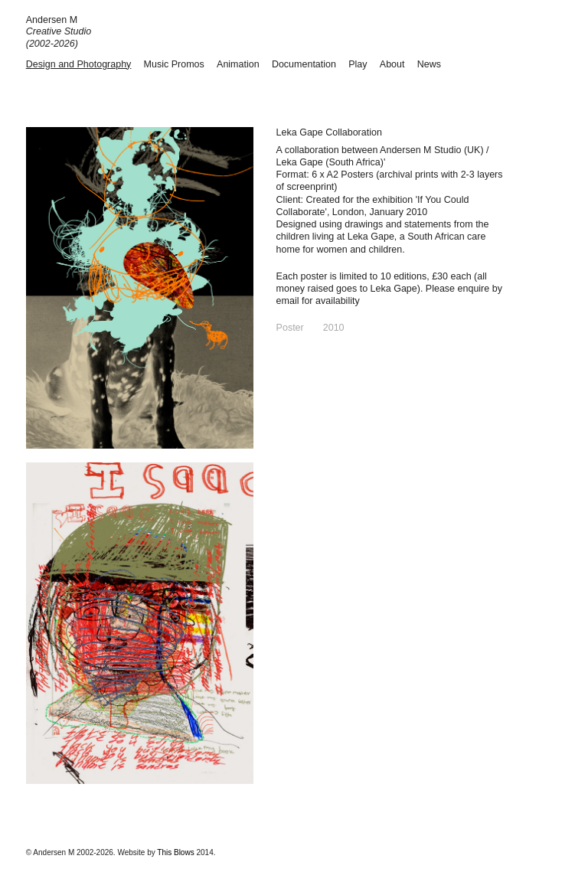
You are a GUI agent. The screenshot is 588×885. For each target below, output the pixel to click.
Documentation (304, 64)
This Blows (175, 852)
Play (358, 64)
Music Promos (174, 64)
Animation (238, 64)
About (392, 64)
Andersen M (52, 20)
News (429, 64)
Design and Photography (79, 64)
